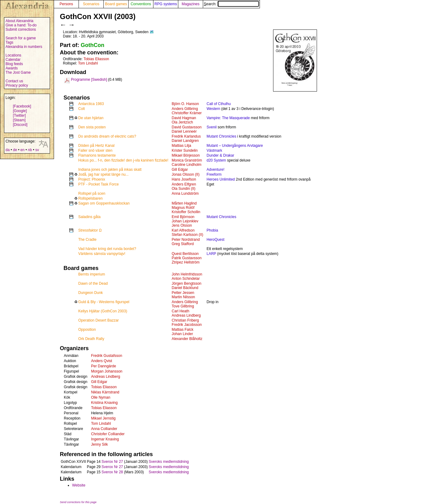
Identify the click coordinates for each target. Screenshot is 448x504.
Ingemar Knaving (105, 439)
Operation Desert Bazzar (98, 320)
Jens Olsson (182, 225)
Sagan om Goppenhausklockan (104, 203)
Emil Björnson (183, 217)
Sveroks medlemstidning (169, 462)
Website (79, 485)
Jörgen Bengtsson (187, 283)
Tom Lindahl (88, 63)
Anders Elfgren (184, 184)
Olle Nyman (101, 397)
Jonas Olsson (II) (186, 174)
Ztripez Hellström (186, 262)
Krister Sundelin (185, 150)
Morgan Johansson (107, 371)
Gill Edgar (180, 170)
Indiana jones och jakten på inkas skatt (110, 170)
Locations (13, 55)
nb (30, 150)
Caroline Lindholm (187, 165)
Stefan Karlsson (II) (188, 235)
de (15, 150)
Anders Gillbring (185, 109)
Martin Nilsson (183, 297)
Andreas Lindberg (186, 315)
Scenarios (91, 4)
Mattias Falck (183, 330)
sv (37, 150)
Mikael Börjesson (186, 155)
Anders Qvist (102, 361)
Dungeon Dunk (91, 293)
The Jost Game (18, 72)
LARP (211, 254)
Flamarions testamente (97, 155)
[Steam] (19, 120)
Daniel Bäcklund (185, 288)
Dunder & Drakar (220, 155)
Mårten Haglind (184, 203)
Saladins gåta (89, 217)
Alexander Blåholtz (187, 339)
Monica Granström (187, 160)
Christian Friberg (185, 320)
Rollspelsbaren (90, 198)
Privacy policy (17, 85)
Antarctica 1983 (91, 104)
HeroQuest (215, 240)
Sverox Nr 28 (112, 472)
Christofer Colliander (108, 434)
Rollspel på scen (92, 193)
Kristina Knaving (104, 403)
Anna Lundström (185, 193)
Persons (66, 4)
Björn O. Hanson (185, 104)
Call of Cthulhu (219, 104)
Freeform (214, 174)
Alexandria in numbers (24, 47)
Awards (12, 68)
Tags (9, 42)
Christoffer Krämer (187, 113)
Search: (231, 4)
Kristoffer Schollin (186, 212)
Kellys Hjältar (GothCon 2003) (103, 311)
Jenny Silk (100, 444)
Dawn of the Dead (93, 283)
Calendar (13, 60)
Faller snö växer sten (95, 150)
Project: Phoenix (92, 179)
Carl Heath (181, 311)
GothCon (93, 45)
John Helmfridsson (187, 274)
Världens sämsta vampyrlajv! (102, 254)
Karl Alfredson (183, 230)
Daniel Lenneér (184, 131)
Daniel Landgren (185, 141)
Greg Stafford (183, 244)
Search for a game (21, 38)
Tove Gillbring (183, 306)
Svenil (212, 127)
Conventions (141, 4)
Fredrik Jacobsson (187, 325)
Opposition (87, 330)
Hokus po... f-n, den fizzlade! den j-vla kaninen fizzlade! (123, 160)
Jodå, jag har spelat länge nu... (103, 174)
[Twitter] (19, 115)
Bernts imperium (92, 274)
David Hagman (184, 118)
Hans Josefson (184, 179)
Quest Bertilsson (185, 254)
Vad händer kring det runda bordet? (107, 249)
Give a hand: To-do (21, 25)
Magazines (191, 4)
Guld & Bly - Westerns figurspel (104, 302)
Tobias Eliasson (96, 59)
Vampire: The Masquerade (228, 118)
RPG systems (166, 4)
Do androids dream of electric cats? (107, 136)
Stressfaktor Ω (90, 230)
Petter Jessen (183, 293)
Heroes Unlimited (221, 179)
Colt (81, 109)
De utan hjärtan (91, 118)
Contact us (14, 81)
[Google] (20, 111)
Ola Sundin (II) (184, 189)
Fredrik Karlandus (186, 136)
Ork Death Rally (91, 339)
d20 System (216, 160)
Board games (116, 4)
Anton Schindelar (186, 279)
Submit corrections (21, 29)
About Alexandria (19, 21)
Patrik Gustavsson (187, 258)
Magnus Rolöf (183, 208)
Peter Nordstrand (186, 240)
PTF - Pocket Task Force (98, 184)
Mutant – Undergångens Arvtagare (235, 146)
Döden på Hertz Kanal (96, 146)
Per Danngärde (104, 366)
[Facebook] (22, 106)
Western (213, 109)
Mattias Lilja (182, 146)
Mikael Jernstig (103, 418)
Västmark (214, 150)
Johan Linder (182, 334)
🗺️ (152, 32)
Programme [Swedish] (89, 80)
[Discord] (20, 125)
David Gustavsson (187, 127)
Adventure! (215, 170)
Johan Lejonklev (185, 221)
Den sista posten (92, 127)
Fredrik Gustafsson (107, 356)
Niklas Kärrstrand (105, 392)
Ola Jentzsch (182, 122)
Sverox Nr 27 (112, 462)
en (22, 150)
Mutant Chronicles (221, 136)
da (8, 150)
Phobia (212, 230)
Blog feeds (14, 64)
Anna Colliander (104, 429)
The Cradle (87, 240)
